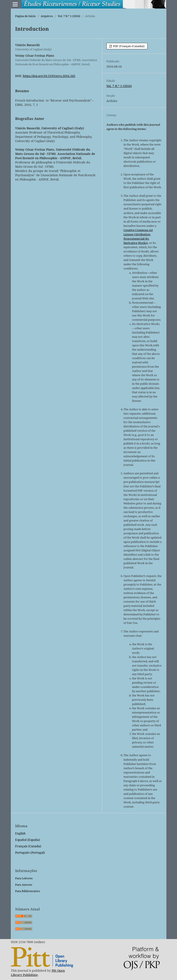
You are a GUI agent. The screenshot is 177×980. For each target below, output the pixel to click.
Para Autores (24, 885)
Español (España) (28, 840)
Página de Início (25, 16)
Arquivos (47, 16)
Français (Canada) (28, 846)
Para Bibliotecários (28, 891)
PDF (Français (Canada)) (128, 46)
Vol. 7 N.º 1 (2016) (69, 16)
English (20, 833)
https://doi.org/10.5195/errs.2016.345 (49, 76)
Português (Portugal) (30, 853)
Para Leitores (24, 878)
